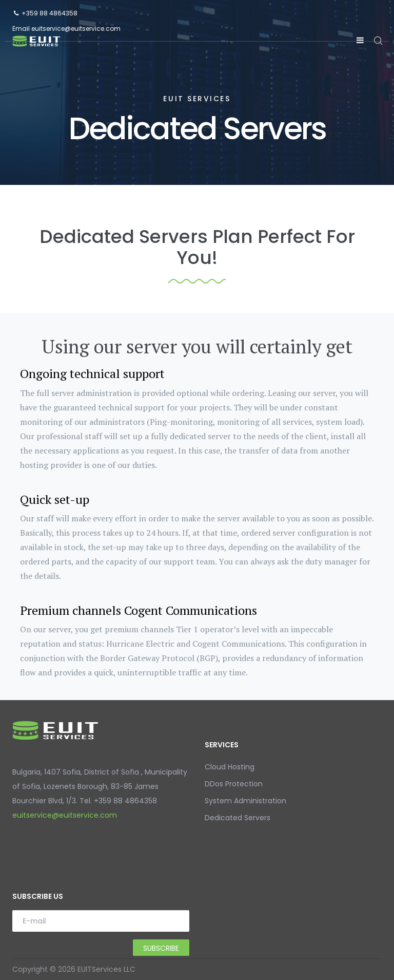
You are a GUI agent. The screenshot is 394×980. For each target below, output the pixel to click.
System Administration (245, 801)
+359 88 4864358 (50, 13)
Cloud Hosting (230, 767)
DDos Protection (234, 784)
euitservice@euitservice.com (76, 29)
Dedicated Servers (238, 818)
